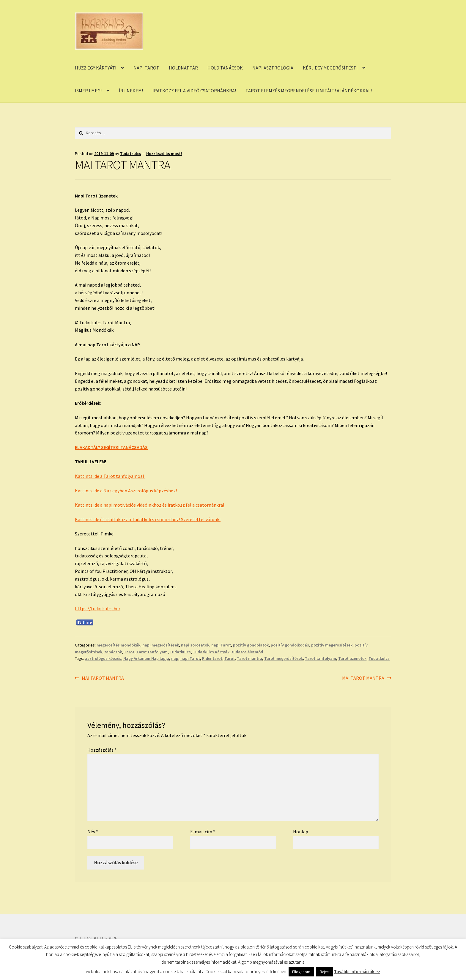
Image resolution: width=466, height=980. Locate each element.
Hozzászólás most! (164, 154)
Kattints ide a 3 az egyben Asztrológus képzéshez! (126, 491)
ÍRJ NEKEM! (131, 91)
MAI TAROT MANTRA (103, 678)
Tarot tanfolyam (152, 652)
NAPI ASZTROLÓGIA (273, 68)
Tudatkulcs (131, 154)
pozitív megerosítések (332, 645)
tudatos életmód (247, 652)
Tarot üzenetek (352, 658)
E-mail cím (203, 832)
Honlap (301, 832)
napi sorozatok (195, 645)
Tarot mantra (249, 658)
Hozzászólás (102, 750)
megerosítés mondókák (118, 645)
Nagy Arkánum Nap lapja (146, 658)
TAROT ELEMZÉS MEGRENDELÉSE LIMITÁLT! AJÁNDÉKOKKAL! (309, 91)
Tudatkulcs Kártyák (211, 652)
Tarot (129, 652)
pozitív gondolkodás (290, 645)
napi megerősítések (161, 645)
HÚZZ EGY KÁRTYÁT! (96, 68)
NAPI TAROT (146, 68)
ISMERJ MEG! (88, 91)
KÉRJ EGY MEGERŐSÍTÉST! (330, 68)
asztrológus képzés (103, 658)
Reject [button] (325, 972)
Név (93, 832)
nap (175, 658)
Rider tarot (212, 658)
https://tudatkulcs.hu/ (98, 608)
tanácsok (113, 652)
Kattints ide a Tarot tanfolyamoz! (110, 476)
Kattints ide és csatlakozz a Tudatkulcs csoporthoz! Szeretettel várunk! (148, 519)
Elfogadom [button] (301, 972)
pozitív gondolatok (251, 645)
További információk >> (357, 972)
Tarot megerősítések (284, 658)
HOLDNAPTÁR (183, 68)
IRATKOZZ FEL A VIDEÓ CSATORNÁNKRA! (194, 91)
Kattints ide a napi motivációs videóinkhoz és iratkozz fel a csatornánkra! (149, 505)
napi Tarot (221, 645)
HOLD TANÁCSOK (225, 68)
